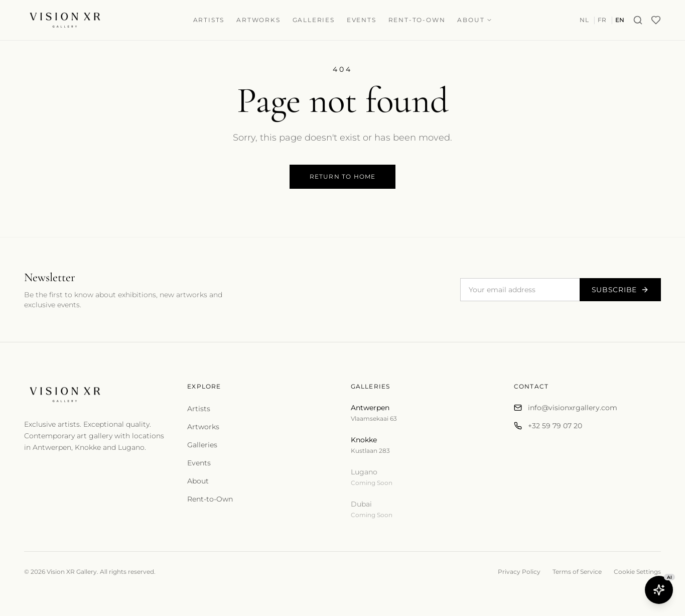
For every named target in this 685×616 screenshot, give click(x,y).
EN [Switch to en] (620, 20)
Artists (209, 20)
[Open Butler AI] (659, 590)
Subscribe (620, 290)
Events (362, 20)
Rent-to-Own (417, 20)
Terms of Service (577, 572)
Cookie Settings (637, 572)
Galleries (314, 20)
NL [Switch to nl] (584, 20)
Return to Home (343, 176)
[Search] (638, 20)
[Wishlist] (656, 20)
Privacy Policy (519, 572)
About (475, 20)
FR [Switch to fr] (602, 20)
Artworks (258, 20)
